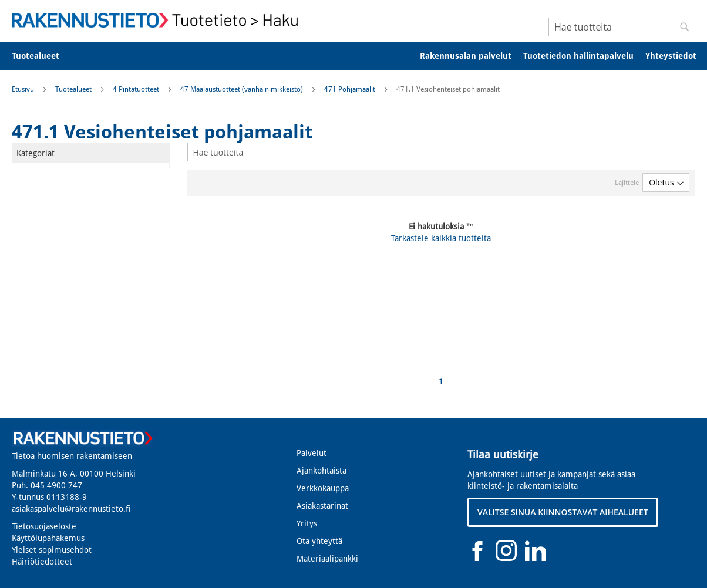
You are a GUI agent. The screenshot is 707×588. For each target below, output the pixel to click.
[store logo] (159, 20)
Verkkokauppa (323, 488)
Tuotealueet (74, 89)
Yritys (307, 523)
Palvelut (312, 453)
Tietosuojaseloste (44, 526)
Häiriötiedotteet (42, 562)
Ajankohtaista (321, 471)
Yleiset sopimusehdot (52, 550)
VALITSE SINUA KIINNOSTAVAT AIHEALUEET (563, 512)
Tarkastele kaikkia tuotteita (441, 238)
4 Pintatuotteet (137, 89)
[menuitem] (43, 56)
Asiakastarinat (322, 506)
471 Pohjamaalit (351, 89)
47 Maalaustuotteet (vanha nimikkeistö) (243, 89)
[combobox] (622, 27)
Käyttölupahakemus (48, 538)
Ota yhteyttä (319, 541)
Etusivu (24, 89)
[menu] (353, 56)
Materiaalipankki (327, 559)
